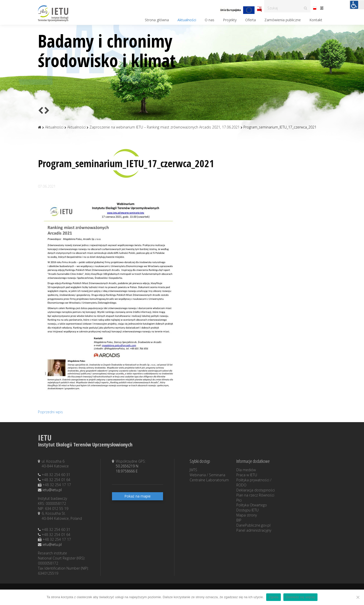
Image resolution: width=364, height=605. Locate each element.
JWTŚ (193, 470)
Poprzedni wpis (50, 412)
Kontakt (316, 20)
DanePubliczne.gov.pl (253, 525)
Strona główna (157, 20)
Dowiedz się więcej (300, 597)
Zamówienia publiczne (283, 20)
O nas (210, 20)
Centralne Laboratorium (209, 480)
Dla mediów (246, 470)
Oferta (251, 20)
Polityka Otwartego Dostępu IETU (252, 507)
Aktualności (187, 20)
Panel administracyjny (254, 530)
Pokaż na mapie (138, 496)
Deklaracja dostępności (256, 490)
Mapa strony (247, 515)
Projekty (230, 20)
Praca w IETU (247, 475)
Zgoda (274, 597)
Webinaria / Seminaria (207, 475)
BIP (239, 520)
